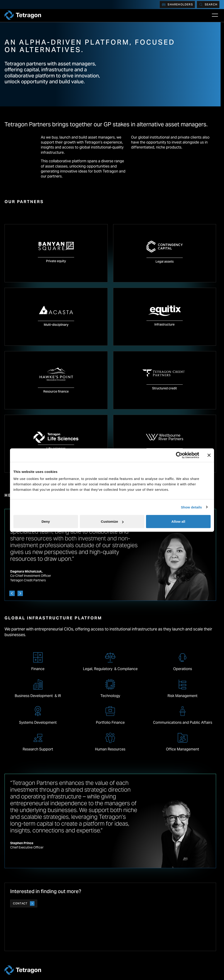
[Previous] (12, 593)
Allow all (178, 521)
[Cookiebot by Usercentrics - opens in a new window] (179, 455)
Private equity (56, 261)
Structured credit (164, 388)
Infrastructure (164, 324)
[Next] (20, 593)
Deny (46, 521)
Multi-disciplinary (56, 325)
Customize (112, 521)
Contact (24, 903)
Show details (191, 507)
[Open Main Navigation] (215, 15)
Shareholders (177, 5)
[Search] (208, 5)
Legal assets (165, 261)
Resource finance (56, 391)
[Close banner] (209, 455)
